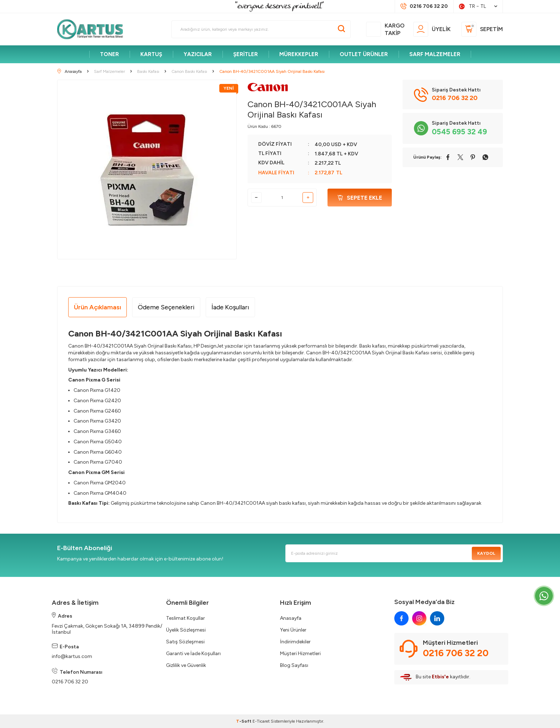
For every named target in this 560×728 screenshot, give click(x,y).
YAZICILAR (198, 54)
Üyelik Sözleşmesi (186, 630)
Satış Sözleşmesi (185, 642)
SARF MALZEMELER (435, 54)
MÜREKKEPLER (299, 54)
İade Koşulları (230, 307)
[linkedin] (437, 618)
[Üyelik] (432, 29)
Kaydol (486, 553)
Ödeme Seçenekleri (166, 307)
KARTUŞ (151, 54)
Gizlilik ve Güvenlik (186, 665)
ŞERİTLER (246, 54)
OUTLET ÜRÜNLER (364, 54)
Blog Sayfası (294, 665)
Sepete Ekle (360, 198)
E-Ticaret (261, 721)
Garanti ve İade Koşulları (193, 654)
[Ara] (341, 29)
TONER (109, 54)
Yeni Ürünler (293, 630)
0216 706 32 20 (70, 682)
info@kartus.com (72, 656)
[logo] (93, 29)
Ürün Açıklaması (97, 307)
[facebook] (401, 618)
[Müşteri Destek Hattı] (424, 6)
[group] (147, 169)
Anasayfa (291, 618)
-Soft (244, 721)
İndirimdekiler (295, 642)
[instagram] (419, 618)
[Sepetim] (482, 29)
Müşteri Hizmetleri (300, 654)
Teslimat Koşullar (186, 618)
